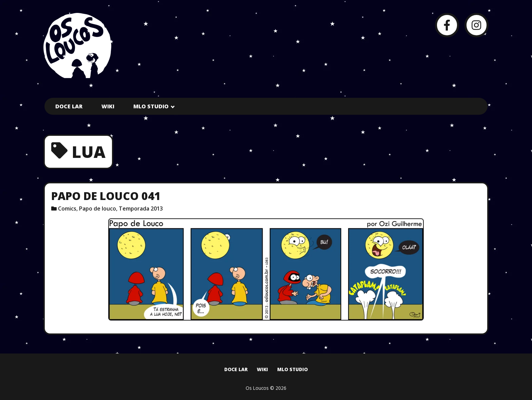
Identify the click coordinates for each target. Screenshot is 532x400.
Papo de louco (98, 208)
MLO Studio (151, 106)
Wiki (108, 106)
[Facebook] (447, 25)
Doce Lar (69, 106)
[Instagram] (477, 25)
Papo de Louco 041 (106, 196)
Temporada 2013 (141, 208)
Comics (67, 208)
